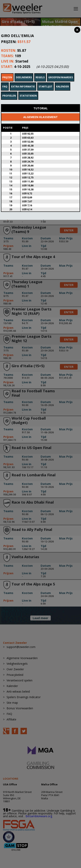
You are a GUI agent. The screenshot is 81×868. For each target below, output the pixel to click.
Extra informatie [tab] (23, 81)
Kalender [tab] (62, 81)
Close (77, 30)
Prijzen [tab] (7, 72)
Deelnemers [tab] (24, 72)
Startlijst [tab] (45, 81)
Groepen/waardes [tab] (61, 72)
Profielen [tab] (9, 90)
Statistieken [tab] (28, 90)
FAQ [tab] (5, 81)
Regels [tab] (40, 72)
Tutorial (41, 103)
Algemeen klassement (40, 112)
